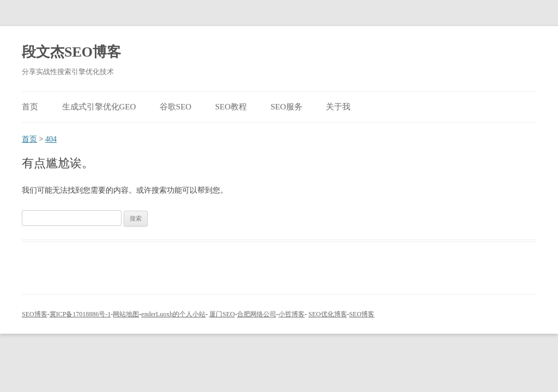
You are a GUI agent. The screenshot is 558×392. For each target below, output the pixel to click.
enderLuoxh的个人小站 (173, 314)
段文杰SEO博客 (71, 52)
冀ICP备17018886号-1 (80, 314)
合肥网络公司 (257, 314)
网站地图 (126, 314)
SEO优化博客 (328, 314)
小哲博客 (292, 314)
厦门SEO (222, 314)
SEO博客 (35, 314)
